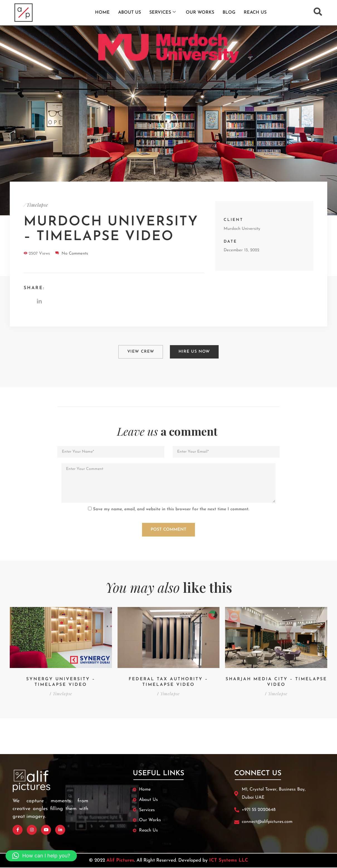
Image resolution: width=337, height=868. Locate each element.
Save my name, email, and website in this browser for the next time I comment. (171, 507)
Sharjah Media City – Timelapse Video (276, 679)
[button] (41, 856)
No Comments (75, 254)
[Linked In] (60, 827)
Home (102, 13)
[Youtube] (46, 827)
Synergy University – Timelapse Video (61, 679)
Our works (200, 13)
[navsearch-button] (318, 12)
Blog (229, 13)
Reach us (255, 13)
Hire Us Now (195, 351)
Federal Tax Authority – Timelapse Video (169, 679)
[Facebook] (18, 827)
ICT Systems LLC (229, 858)
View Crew (140, 351)
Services (163, 13)
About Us (130, 13)
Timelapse (37, 205)
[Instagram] (32, 827)
